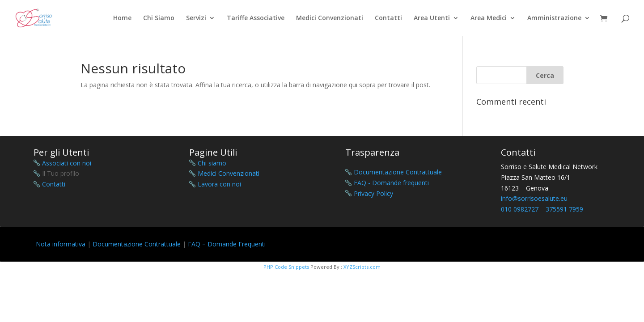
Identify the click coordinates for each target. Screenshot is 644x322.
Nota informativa (61, 244)
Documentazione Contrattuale (137, 244)
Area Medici (489, 18)
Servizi (196, 18)
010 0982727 (520, 209)
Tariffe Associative (256, 18)
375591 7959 (564, 209)
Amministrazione (554, 18)
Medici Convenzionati (330, 18)
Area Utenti (432, 18)
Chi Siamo (159, 18)
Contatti (388, 18)
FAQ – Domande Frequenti (227, 244)
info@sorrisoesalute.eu (534, 198)
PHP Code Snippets (286, 267)
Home (122, 18)
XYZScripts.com (362, 267)
